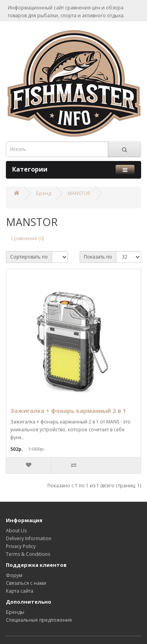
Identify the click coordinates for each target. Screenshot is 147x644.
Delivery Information (29, 538)
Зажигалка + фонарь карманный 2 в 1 (68, 411)
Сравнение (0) (27, 238)
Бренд (44, 193)
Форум (14, 575)
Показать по (98, 257)
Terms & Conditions (28, 554)
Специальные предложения (39, 620)
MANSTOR (79, 193)
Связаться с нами (26, 583)
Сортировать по (29, 257)
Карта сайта (20, 591)
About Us (16, 531)
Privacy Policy (21, 546)
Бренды (15, 612)
